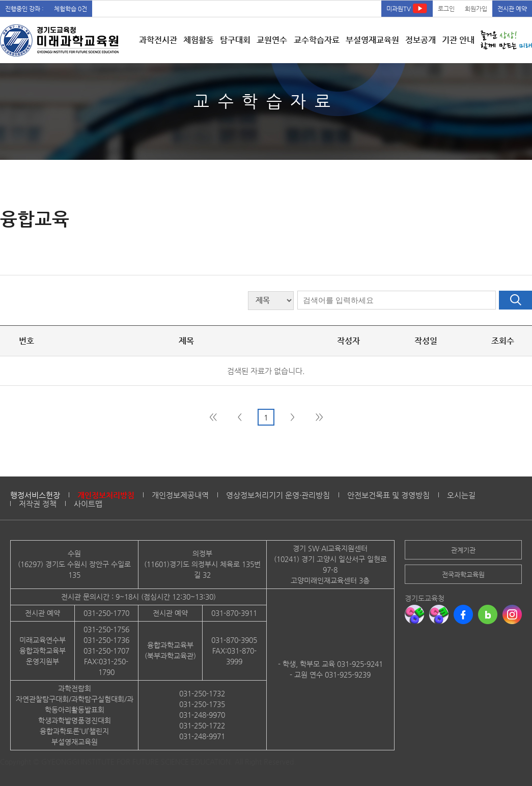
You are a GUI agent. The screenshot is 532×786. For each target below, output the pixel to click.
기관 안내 (458, 40)
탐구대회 (235, 40)
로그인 (446, 9)
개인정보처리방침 (106, 495)
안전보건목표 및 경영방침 (388, 495)
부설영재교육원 (372, 40)
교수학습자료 (317, 40)
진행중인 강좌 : (24, 9)
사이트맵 (88, 504)
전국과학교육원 (463, 574)
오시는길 (461, 495)
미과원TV (407, 8)
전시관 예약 (512, 9)
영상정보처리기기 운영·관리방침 (278, 495)
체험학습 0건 (71, 9)
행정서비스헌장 (35, 495)
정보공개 (421, 40)
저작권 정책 (38, 504)
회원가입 (476, 9)
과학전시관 (158, 40)
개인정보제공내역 (180, 495)
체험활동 (199, 40)
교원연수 (272, 40)
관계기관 (463, 550)
